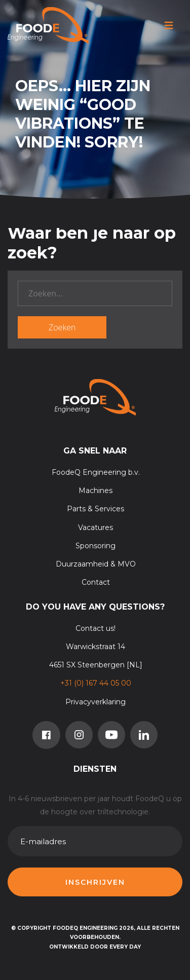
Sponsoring (96, 546)
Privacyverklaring (96, 702)
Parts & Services (96, 509)
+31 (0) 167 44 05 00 (96, 683)
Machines (96, 491)
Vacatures (96, 527)
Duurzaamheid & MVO (96, 564)
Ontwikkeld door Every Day (95, 947)
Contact (96, 582)
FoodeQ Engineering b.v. (96, 472)
